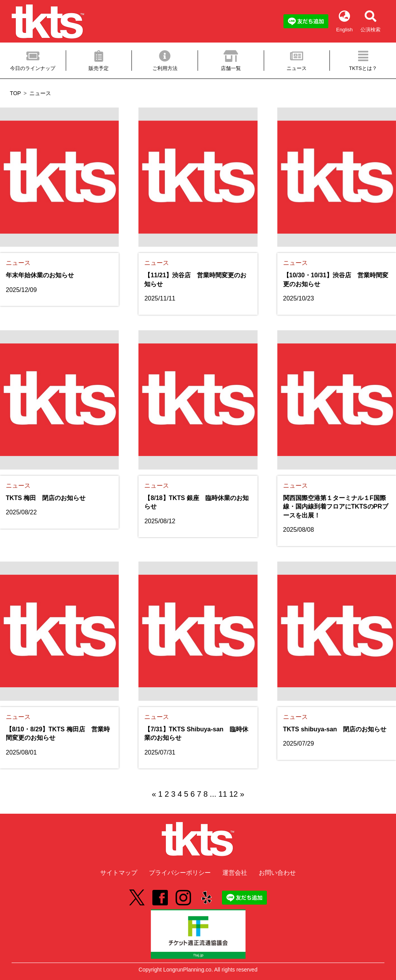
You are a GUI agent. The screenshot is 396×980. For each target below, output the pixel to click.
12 (234, 794)
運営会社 (235, 873)
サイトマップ (119, 873)
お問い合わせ (277, 873)
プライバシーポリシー (180, 873)
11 (223, 794)
